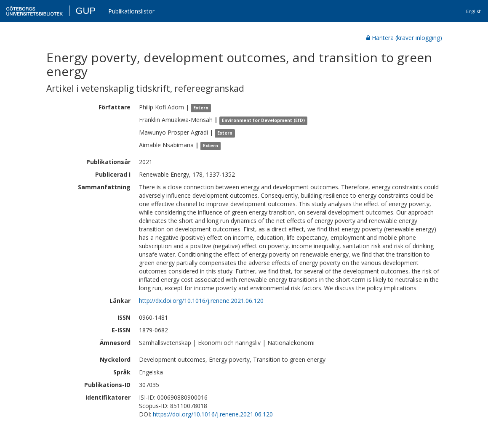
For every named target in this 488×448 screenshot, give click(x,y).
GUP (85, 11)
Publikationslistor (131, 11)
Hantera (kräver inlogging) (404, 38)
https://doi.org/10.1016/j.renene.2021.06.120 (213, 414)
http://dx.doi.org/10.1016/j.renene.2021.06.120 (201, 301)
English (474, 11)
